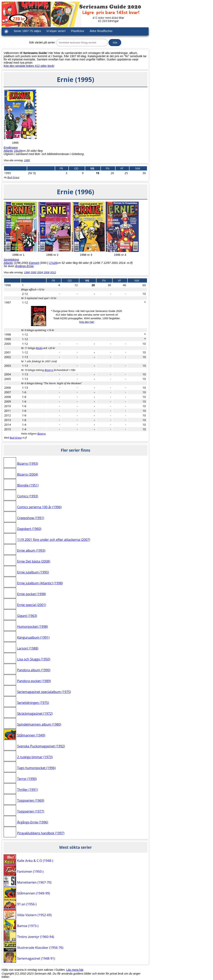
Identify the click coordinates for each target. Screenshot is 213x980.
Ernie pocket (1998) (32, 594)
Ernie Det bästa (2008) (34, 561)
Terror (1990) (27, 779)
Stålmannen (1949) (31, 735)
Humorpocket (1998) (33, 627)
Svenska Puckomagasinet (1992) (41, 746)
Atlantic (8, 151)
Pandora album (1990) (34, 670)
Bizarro (49, 370)
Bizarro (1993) (28, 464)
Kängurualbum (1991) (33, 637)
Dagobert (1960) (29, 529)
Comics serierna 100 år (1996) (39, 507)
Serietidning (11, 260)
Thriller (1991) (27, 790)
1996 (27, 272)
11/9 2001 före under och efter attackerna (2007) (54, 540)
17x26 (53, 263)
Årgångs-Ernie (24, 266)
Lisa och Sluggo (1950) (34, 659)
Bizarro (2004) (28, 474)
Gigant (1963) (27, 616)
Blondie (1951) (28, 485)
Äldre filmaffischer (101, 31)
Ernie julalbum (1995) (33, 572)
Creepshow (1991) (31, 518)
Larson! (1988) (28, 648)
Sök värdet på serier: (42, 42)
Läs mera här (75, 970)
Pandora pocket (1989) (34, 681)
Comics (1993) (28, 496)
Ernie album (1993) (31, 550)
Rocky (39, 348)
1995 (27, 160)
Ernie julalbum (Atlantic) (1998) (40, 583)
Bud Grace (13, 177)
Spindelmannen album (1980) (39, 724)
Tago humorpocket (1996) (36, 768)
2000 (34, 272)
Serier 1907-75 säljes (27, 31)
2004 (40, 272)
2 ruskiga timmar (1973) (35, 757)
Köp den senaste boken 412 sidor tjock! (29, 66)
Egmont (34, 263)
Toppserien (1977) (31, 811)
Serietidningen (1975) (33, 703)
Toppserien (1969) (31, 800)
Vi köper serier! (56, 31)
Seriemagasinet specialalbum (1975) (44, 692)
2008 (47, 272)
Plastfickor (78, 31)
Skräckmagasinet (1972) (35, 714)
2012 (53, 272)
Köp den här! (87, 322)
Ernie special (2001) (32, 605)
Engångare (11, 148)
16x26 (18, 151)
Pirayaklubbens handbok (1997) (41, 833)
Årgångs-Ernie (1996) (33, 822)
